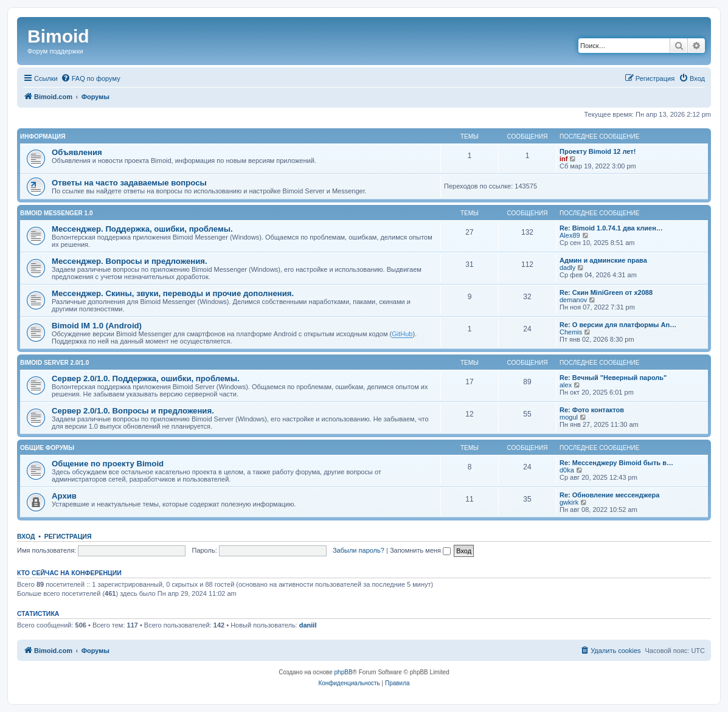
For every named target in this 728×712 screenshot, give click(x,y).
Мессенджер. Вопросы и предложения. (130, 261)
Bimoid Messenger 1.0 (56, 213)
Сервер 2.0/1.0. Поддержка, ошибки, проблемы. (146, 378)
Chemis (571, 332)
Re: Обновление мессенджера (609, 495)
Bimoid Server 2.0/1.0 (54, 363)
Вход (26, 536)
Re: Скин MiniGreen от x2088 (606, 292)
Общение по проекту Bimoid (108, 464)
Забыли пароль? (359, 550)
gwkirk (569, 502)
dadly (567, 268)
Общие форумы (47, 448)
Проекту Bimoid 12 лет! (598, 151)
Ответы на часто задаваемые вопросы (129, 183)
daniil (308, 625)
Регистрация (68, 536)
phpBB (344, 672)
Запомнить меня (420, 550)
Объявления (77, 152)
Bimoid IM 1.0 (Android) (97, 326)
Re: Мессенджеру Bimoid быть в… (616, 463)
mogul (569, 417)
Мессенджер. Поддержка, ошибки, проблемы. (142, 229)
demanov (573, 300)
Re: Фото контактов (592, 410)
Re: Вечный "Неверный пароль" (613, 378)
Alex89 (570, 235)
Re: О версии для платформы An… (618, 325)
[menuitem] (91, 78)
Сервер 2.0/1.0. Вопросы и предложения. (133, 411)
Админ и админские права (603, 260)
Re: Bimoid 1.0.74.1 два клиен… (611, 228)
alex (566, 385)
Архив (64, 496)
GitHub (402, 334)
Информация (43, 137)
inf (563, 159)
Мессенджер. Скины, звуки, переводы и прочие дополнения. (173, 293)
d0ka (567, 470)
